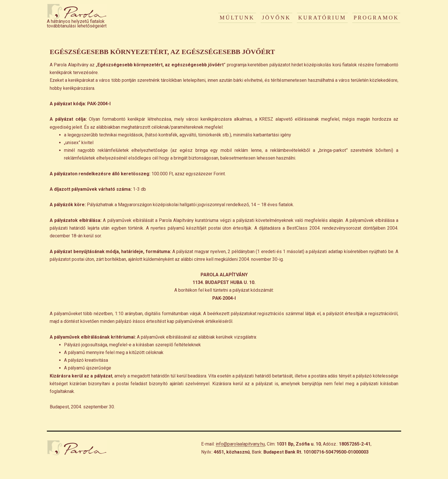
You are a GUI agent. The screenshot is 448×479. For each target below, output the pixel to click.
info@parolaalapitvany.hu (240, 444)
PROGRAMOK (376, 18)
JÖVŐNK (276, 18)
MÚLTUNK (237, 18)
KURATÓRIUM (322, 18)
